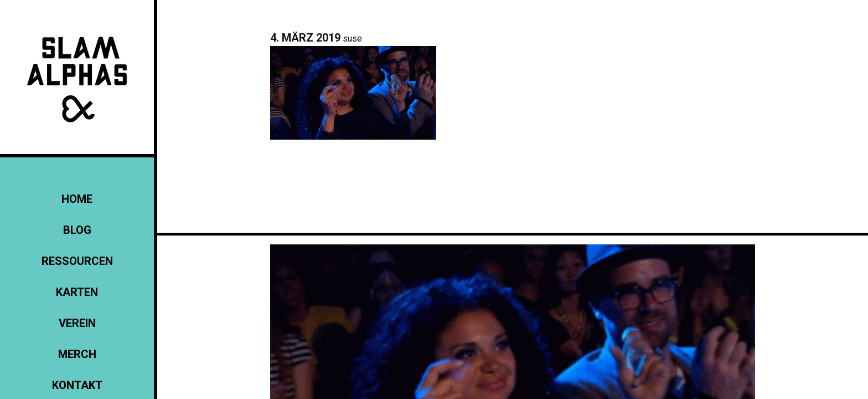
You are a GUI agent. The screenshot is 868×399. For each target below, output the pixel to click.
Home (77, 199)
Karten (77, 292)
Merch (77, 354)
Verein (77, 323)
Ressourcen (77, 261)
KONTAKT (77, 385)
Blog (77, 230)
